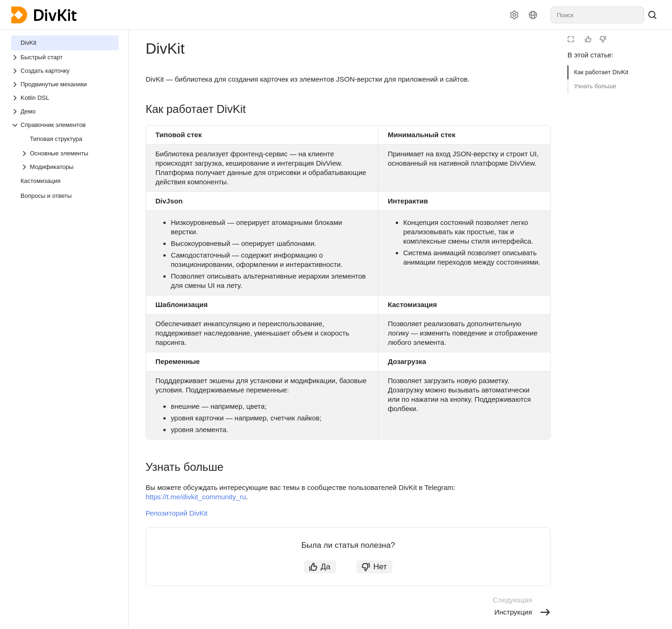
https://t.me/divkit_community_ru (196, 497)
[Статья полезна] (588, 39)
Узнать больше (595, 86)
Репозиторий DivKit (177, 513)
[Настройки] (514, 15)
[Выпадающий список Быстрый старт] (65, 57)
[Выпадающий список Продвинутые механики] (65, 84)
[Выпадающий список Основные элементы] (70, 153)
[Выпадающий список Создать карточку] (65, 71)
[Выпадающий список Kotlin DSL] (65, 98)
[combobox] (597, 15)
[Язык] (533, 15)
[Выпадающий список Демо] (65, 111)
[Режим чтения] (571, 39)
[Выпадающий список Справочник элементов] (65, 125)
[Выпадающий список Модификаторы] (70, 167)
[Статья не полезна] (603, 39)
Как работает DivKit (601, 72)
